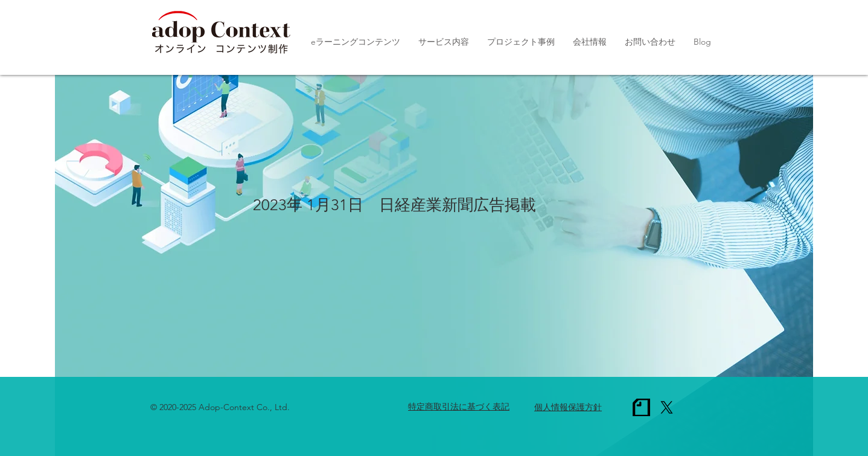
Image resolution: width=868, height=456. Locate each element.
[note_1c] (641, 407)
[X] (667, 407)
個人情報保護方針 (568, 407)
